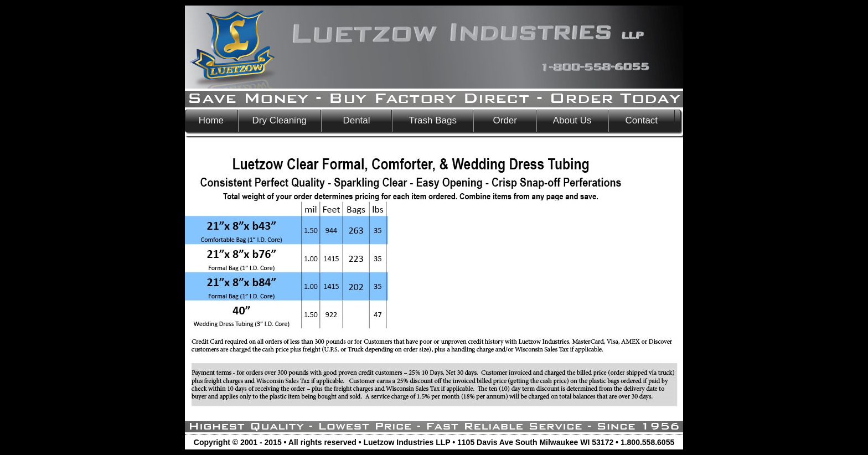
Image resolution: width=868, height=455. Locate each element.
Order (505, 120)
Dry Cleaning (280, 120)
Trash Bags (433, 120)
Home (211, 120)
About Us (572, 120)
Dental (357, 120)
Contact (641, 120)
